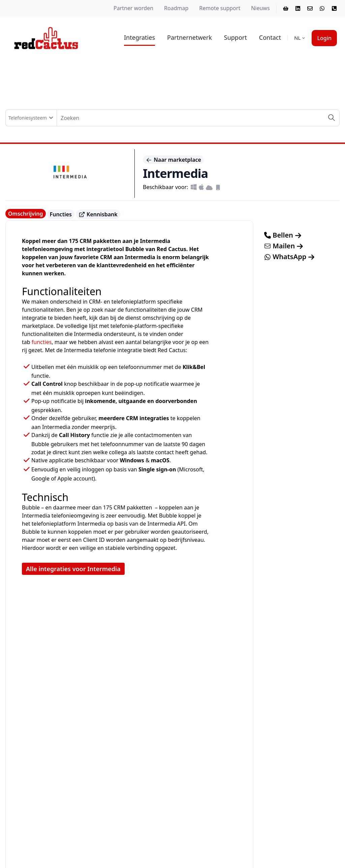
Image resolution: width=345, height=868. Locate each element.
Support (236, 37)
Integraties (139, 37)
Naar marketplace (173, 160)
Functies (61, 214)
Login (324, 38)
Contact (270, 37)
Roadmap (176, 8)
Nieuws (260, 8)
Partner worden (133, 8)
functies (42, 342)
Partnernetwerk (190, 37)
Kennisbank (98, 214)
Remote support (220, 8)
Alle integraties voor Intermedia (73, 569)
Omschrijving (26, 214)
